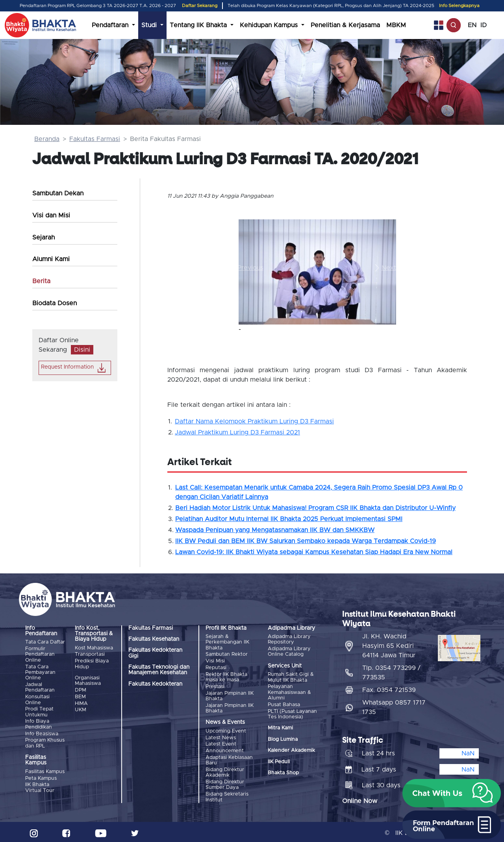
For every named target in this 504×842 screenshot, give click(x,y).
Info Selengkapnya (459, 6)
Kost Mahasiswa (94, 648)
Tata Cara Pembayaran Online (40, 672)
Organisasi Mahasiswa (88, 680)
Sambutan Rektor (227, 654)
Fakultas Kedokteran (155, 684)
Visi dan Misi (51, 215)
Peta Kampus (41, 777)
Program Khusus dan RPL (45, 742)
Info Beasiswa (42, 733)
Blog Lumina (283, 739)
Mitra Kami (280, 728)
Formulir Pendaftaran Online (40, 655)
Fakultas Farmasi (95, 139)
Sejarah (44, 237)
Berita (41, 281)
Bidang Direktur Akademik (225, 771)
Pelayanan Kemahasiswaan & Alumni (289, 692)
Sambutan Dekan (58, 193)
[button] (250, 268)
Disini (82, 350)
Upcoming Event (226, 730)
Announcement (225, 750)
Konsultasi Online (37, 699)
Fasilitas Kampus (45, 771)
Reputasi (216, 667)
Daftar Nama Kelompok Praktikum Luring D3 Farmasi (254, 421)
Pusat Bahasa (284, 704)
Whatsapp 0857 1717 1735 (394, 705)
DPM (81, 690)
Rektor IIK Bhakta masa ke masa (226, 676)
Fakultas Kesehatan (154, 639)
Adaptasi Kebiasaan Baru (229, 759)
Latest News (221, 737)
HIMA (81, 703)
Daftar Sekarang (200, 6)
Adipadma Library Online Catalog (289, 652)
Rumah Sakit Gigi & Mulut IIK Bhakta (291, 677)
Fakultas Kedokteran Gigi (155, 653)
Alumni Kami (51, 259)
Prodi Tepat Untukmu (39, 711)
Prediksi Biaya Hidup (92, 663)
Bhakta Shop (283, 772)
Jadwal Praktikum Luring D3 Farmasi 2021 (237, 432)
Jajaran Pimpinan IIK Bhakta (230, 695)
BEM (80, 696)
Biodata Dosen (55, 303)
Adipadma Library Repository (289, 639)
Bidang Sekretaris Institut (227, 795)
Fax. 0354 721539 (389, 688)
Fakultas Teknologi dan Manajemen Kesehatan (159, 670)
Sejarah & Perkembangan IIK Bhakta (227, 642)
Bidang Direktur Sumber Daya (225, 783)
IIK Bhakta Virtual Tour (40, 786)
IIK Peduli (279, 761)
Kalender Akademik (291, 750)
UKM (81, 709)
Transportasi (90, 654)
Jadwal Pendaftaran (40, 687)
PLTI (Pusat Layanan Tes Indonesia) (292, 713)
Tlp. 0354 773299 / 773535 (391, 671)
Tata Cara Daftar (45, 642)
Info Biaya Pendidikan (39, 723)
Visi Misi (215, 661)
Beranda (47, 139)
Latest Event (221, 743)
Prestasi (215, 686)
